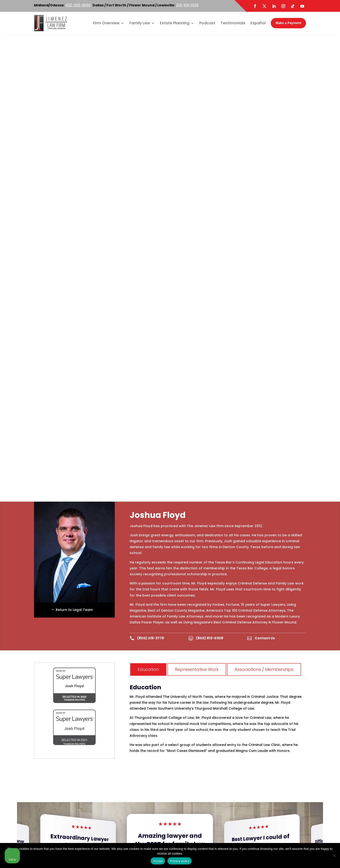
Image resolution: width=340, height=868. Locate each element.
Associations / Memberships (264, 202)
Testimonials (233, 23)
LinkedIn (82, 816)
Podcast (207, 23)
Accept (158, 861)
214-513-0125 (187, 5)
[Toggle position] (314, 717)
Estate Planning (175, 23)
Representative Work (197, 202)
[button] (331, 394)
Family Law (140, 23)
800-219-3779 (125, 745)
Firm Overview (106, 23)
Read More (82, 409)
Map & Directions (110, 757)
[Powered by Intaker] (300, 858)
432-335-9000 (78, 5)
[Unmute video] (256, 717)
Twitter (67, 816)
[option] (53, 667)
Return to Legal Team (74, 143)
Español (258, 23)
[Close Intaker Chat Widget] (324, 717)
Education (148, 202)
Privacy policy (180, 861)
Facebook (49, 816)
